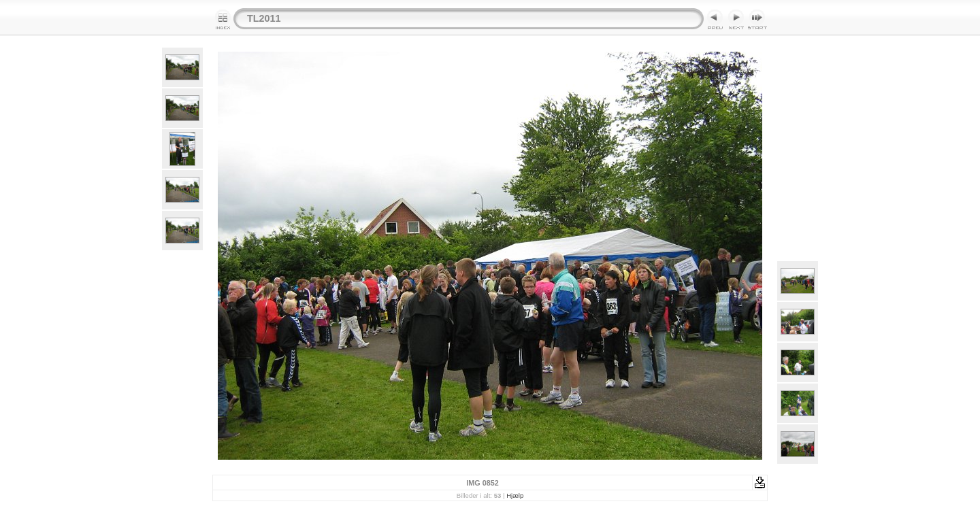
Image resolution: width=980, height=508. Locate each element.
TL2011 (264, 18)
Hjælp (515, 495)
